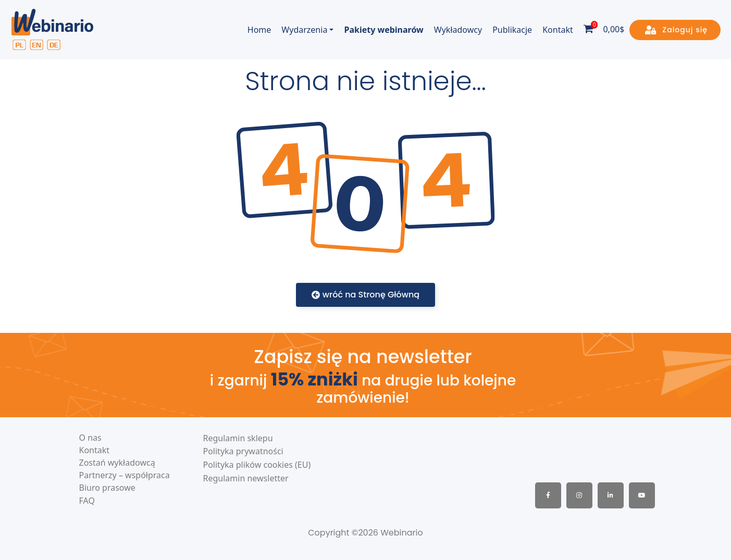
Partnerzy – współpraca (125, 475)
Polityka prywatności (243, 451)
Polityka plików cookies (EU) (257, 465)
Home (259, 30)
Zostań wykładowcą (117, 463)
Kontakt (558, 30)
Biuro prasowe (107, 488)
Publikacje (512, 30)
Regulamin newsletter (246, 478)
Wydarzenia (304, 30)
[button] (675, 30)
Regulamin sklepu (238, 438)
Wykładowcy (458, 30)
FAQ (87, 501)
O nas (90, 438)
